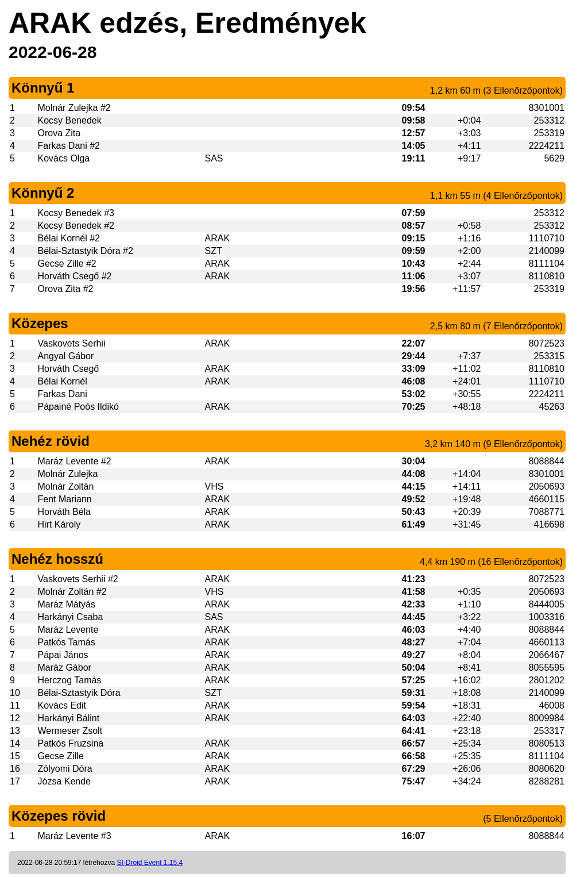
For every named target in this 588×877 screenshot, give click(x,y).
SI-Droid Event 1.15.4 (150, 863)
